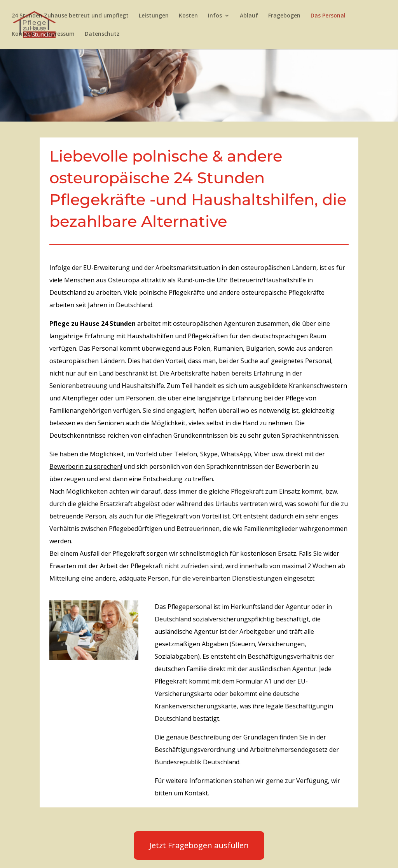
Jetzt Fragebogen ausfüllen (199, 845)
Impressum (59, 34)
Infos (215, 16)
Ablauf (249, 16)
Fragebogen (284, 16)
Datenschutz (102, 34)
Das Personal (328, 16)
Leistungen (154, 16)
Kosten (188, 16)
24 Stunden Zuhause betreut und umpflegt (70, 16)
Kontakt (23, 34)
